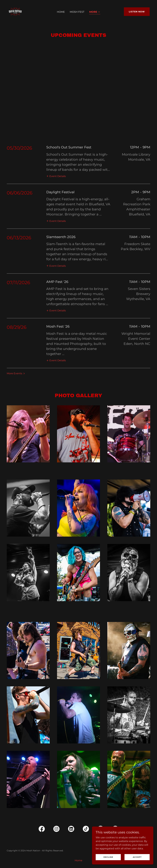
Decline (108, 857)
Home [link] (61, 12)
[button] (95, 12)
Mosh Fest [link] (77, 12)
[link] (15, 11)
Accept (137, 857)
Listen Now (137, 12)
